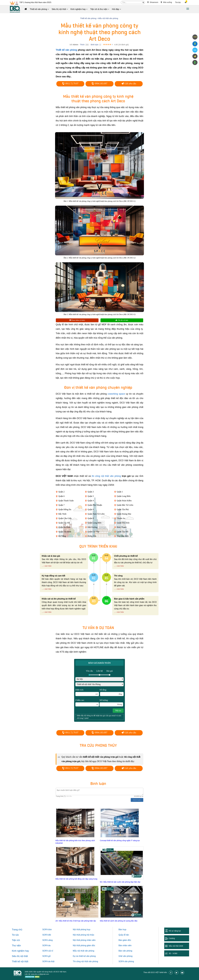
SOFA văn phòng (126, 961)
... (42, 566)
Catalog (172, 938)
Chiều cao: (87, 703)
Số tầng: (112, 692)
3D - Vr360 (173, 953)
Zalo (195, 50)
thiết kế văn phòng (87, 956)
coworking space (116, 394)
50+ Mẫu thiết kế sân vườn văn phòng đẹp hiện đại (120, 882)
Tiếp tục (118, 711)
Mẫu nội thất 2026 (176, 946)
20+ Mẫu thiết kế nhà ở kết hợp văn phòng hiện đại (76, 921)
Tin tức (178, 2)
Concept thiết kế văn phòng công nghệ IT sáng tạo (120, 840)
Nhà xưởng (166, 2)
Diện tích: (87, 692)
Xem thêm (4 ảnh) (77, 320)
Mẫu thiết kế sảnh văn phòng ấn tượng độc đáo (119, 921)
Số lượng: (111, 703)
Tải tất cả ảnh (122, 320)
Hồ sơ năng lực (175, 931)
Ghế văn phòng (126, 956)
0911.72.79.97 (70, 84)
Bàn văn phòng (125, 951)
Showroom (153, 2)
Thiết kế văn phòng (66, 50)
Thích (82, 45)
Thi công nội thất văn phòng (85, 961)
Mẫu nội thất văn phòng (84, 951)
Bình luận (94, 45)
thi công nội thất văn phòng (106, 476)
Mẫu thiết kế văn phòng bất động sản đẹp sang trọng (76, 879)
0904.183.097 (99, 84)
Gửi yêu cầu (129, 84)
